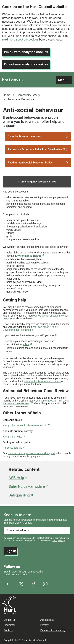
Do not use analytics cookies (26, 64)
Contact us (10, 620)
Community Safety (28, 95)
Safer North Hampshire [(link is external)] (28, 486)
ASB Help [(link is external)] (18, 478)
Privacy (44, 625)
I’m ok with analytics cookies (26, 52)
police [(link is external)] (27, 344)
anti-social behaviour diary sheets (42, 381)
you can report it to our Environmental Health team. (31, 328)
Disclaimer (9, 625)
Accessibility (47, 620)
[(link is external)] (38, 149)
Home (7, 95)
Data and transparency (53, 630)
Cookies (8, 630)
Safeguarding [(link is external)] (21, 495)
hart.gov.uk (13, 80)
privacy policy (58, 541)
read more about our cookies (20, 40)
